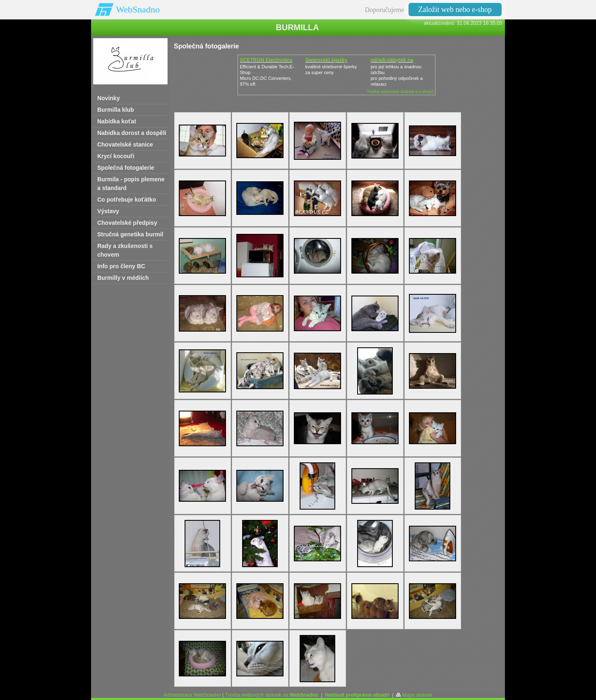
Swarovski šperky (326, 60)
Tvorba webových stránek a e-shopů (400, 92)
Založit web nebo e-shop (455, 10)
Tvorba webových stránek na (272, 695)
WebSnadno (138, 9)
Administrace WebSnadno (192, 695)
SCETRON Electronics (266, 60)
